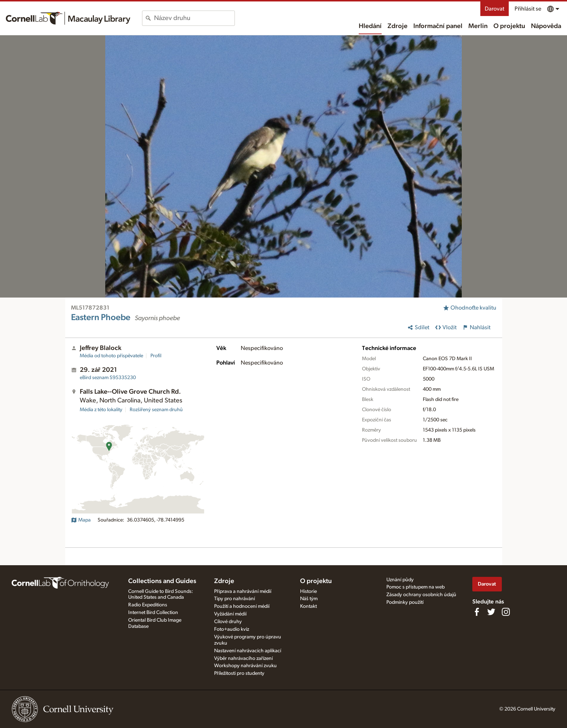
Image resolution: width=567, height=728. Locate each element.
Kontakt (308, 606)
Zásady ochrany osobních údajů (421, 595)
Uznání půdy (400, 580)
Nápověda (546, 26)
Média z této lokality (101, 410)
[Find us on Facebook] (477, 612)
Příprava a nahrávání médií (243, 591)
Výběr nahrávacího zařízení (243, 658)
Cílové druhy (228, 622)
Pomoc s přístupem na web (416, 587)
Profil (156, 356)
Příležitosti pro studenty (239, 673)
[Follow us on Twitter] (491, 612)
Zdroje (397, 26)
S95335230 (108, 378)
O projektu (509, 26)
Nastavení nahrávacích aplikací (248, 651)
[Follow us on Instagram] (506, 612)
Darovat (495, 9)
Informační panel (438, 26)
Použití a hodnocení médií (242, 606)
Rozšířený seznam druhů (156, 410)
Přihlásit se (528, 9)
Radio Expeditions (148, 605)
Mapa (81, 520)
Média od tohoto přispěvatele (111, 356)
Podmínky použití (405, 602)
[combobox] (194, 18)
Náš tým (309, 599)
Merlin (478, 26)
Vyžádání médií (230, 614)
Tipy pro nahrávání (235, 599)
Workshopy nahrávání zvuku (245, 666)
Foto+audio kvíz (232, 629)
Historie (308, 591)
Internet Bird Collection (153, 613)
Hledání (370, 26)
